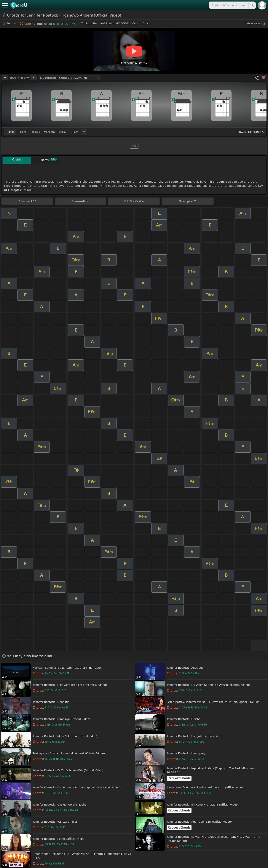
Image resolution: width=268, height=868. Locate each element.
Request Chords (179, 778)
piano (23, 132)
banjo (62, 132)
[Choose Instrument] (84, 132)
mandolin (49, 132)
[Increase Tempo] (33, 78)
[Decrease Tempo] (5, 78)
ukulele (36, 132)
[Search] (252, 5)
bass (75, 132)
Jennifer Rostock (42, 15)
